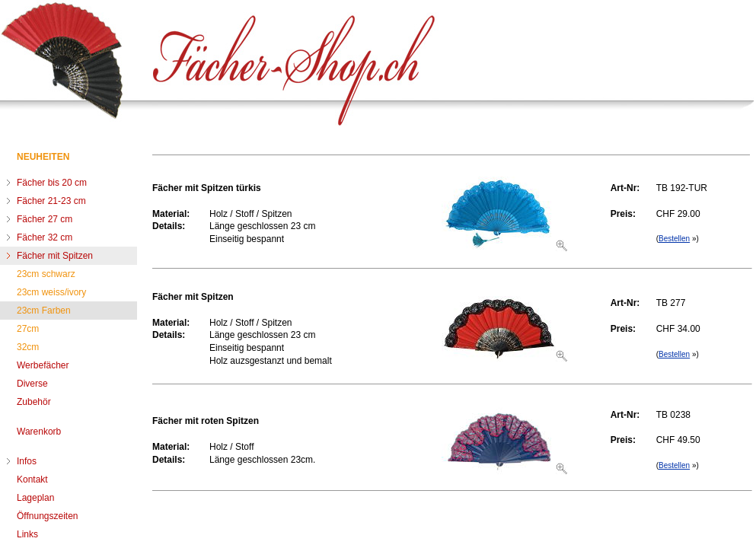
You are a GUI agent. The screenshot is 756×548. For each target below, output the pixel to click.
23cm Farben (44, 311)
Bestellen (674, 239)
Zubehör (34, 402)
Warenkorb (39, 432)
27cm (28, 329)
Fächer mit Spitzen (55, 256)
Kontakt (32, 479)
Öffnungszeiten (48, 516)
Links (27, 534)
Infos (27, 461)
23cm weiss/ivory (51, 292)
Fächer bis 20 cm (52, 183)
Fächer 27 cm (45, 219)
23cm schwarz (46, 274)
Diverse (32, 384)
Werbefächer (43, 365)
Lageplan (35, 498)
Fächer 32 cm (45, 237)
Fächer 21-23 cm (51, 201)
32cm (28, 347)
